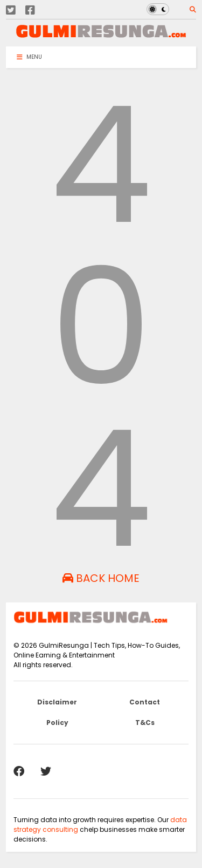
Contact (145, 702)
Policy (57, 723)
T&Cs (145, 723)
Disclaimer (57, 702)
